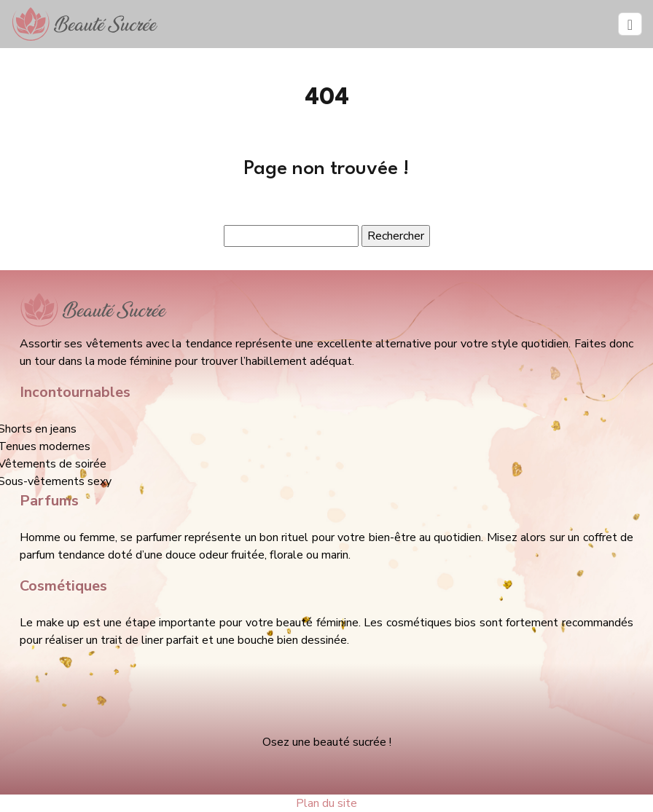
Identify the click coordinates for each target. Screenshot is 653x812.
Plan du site (326, 803)
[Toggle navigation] (630, 24)
